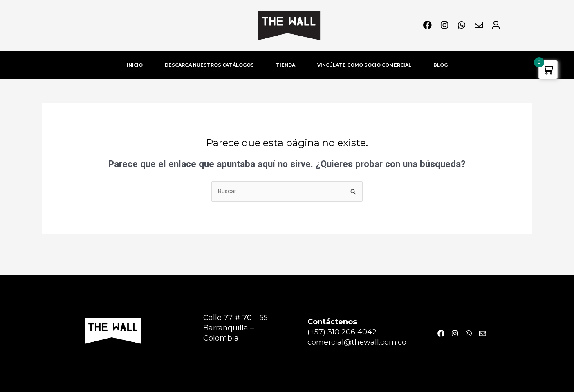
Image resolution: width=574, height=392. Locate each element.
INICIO (135, 65)
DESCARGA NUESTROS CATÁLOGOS (209, 65)
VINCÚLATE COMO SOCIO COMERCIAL (364, 65)
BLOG (441, 65)
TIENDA (286, 65)
